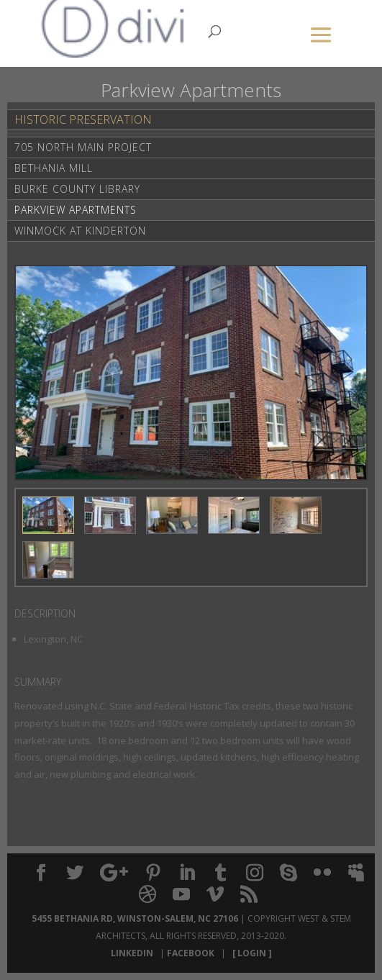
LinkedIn (134, 953)
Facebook (193, 953)
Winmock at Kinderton (80, 231)
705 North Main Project (83, 147)
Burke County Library (77, 189)
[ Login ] (250, 953)
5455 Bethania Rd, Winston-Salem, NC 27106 (135, 918)
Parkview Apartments (76, 210)
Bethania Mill (54, 168)
